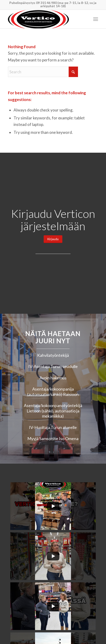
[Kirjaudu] (53, 239)
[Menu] (96, 19)
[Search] (43, 72)
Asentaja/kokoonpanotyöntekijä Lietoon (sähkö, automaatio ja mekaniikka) (53, 411)
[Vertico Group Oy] (44, 19)
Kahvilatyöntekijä (53, 355)
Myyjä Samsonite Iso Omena (53, 438)
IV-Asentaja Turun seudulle (53, 366)
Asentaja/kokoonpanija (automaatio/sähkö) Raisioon (53, 392)
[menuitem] (96, 19)
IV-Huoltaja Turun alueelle (53, 427)
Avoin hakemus (53, 378)
